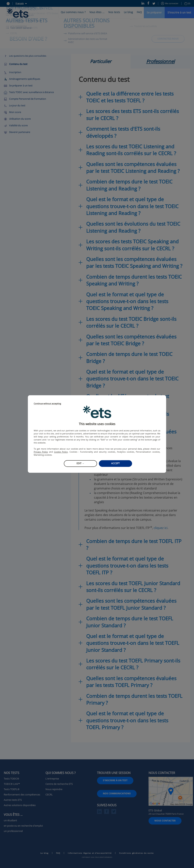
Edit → (80, 463)
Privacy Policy (41, 452)
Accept (115, 463)
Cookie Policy (61, 452)
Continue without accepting (47, 404)
